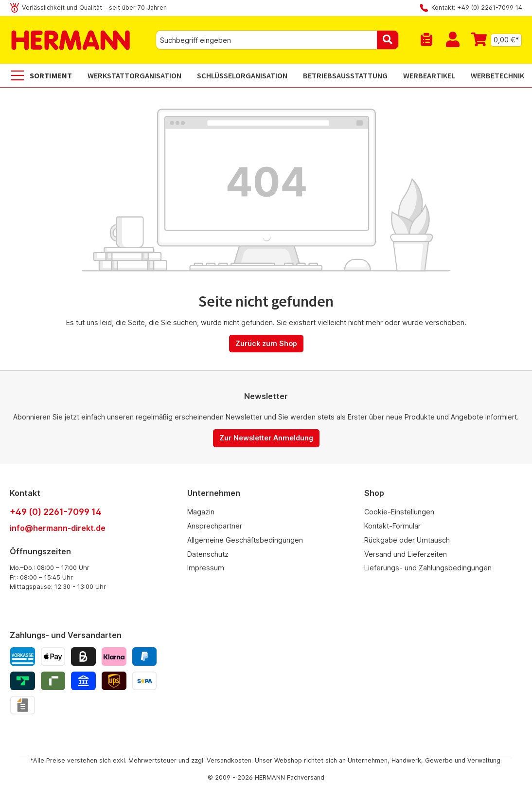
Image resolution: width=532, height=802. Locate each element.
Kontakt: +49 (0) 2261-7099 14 (477, 8)
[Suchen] (388, 40)
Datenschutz (208, 554)
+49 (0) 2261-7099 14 (56, 512)
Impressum (206, 568)
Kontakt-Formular (392, 526)
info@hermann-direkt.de (58, 528)
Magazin (201, 512)
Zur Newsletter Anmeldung (266, 438)
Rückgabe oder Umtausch (407, 540)
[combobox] (266, 40)
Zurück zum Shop (266, 343)
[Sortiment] (45, 75)
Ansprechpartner (215, 526)
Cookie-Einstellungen (399, 512)
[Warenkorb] (494, 40)
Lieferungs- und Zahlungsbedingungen (428, 568)
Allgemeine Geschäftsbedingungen (245, 540)
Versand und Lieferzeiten (406, 554)
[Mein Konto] (453, 40)
